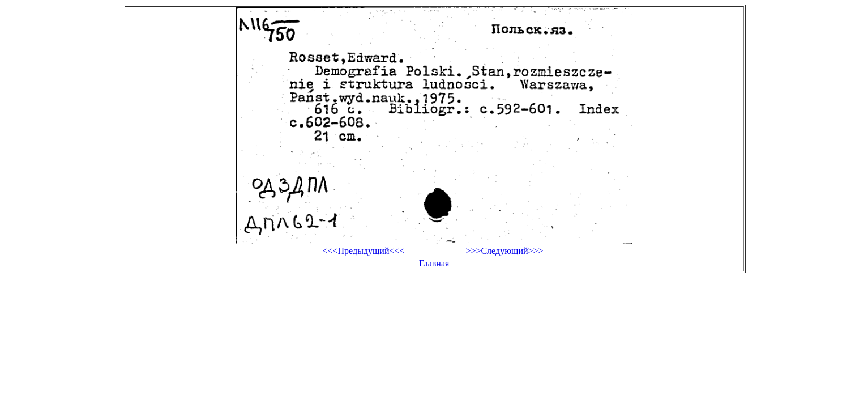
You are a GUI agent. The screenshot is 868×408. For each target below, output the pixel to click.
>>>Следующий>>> (504, 251)
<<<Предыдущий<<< (363, 251)
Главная (434, 263)
